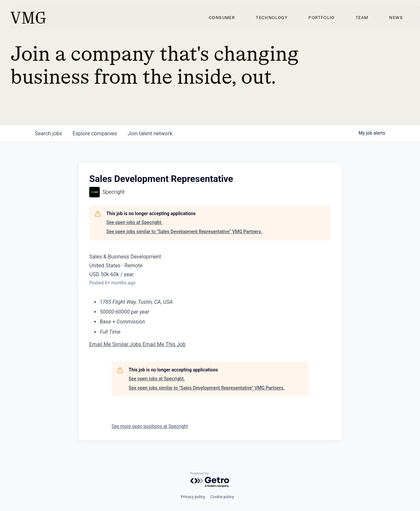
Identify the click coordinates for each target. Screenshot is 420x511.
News (396, 18)
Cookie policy (222, 497)
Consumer (222, 18)
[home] (28, 18)
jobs (48, 133)
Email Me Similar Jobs (116, 344)
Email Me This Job (164, 344)
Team (362, 18)
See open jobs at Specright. (134, 222)
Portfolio (322, 18)
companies (95, 133)
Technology (272, 18)
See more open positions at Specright (150, 426)
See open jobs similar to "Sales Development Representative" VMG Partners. (184, 232)
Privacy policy (193, 497)
